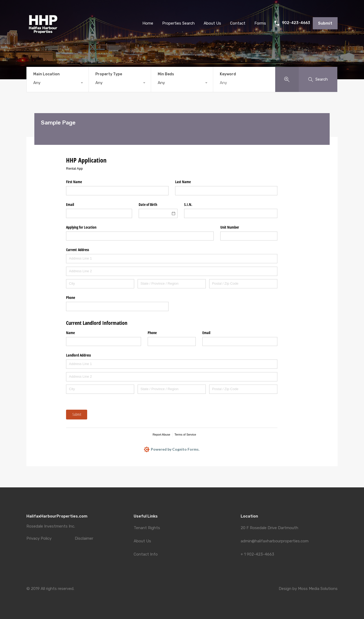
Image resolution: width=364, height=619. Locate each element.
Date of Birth (148, 204)
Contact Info (146, 554)
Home (148, 23)
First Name (74, 182)
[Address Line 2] (172, 271)
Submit (325, 23)
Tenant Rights (147, 528)
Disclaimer (84, 539)
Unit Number (230, 227)
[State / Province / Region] (172, 284)
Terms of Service (185, 435)
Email (70, 204)
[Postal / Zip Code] (243, 284)
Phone (71, 297)
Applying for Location (81, 227)
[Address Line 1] (172, 259)
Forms (260, 23)
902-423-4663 (296, 23)
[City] (100, 284)
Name (70, 333)
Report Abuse (162, 435)
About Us (142, 541)
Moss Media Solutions (318, 589)
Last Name (183, 182)
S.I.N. (188, 204)
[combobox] (58, 83)
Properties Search (178, 23)
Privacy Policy (39, 539)
